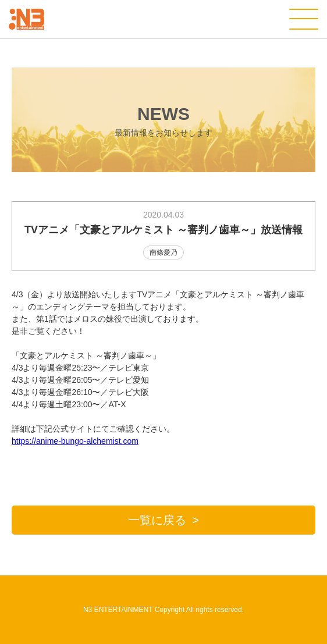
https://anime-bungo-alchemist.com (75, 441)
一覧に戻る (157, 520)
